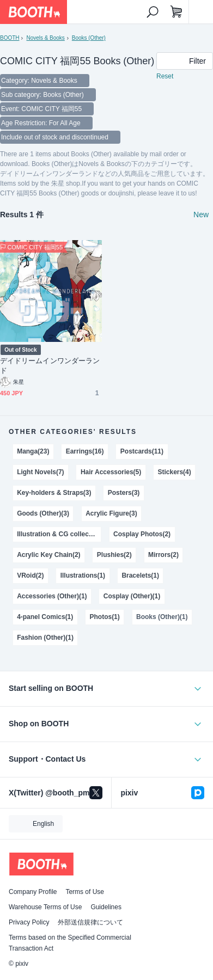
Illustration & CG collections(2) (59, 534)
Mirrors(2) (163, 555)
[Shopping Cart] (177, 12)
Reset (165, 76)
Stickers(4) (175, 472)
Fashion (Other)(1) (45, 638)
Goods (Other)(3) (43, 513)
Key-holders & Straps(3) (54, 493)
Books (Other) (89, 38)
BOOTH (10, 38)
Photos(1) (105, 617)
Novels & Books (45, 38)
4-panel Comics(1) (45, 617)
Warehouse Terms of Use (45, 907)
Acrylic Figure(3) (111, 513)
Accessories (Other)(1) (52, 596)
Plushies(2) (114, 555)
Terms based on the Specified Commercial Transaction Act (70, 943)
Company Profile (33, 892)
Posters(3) (124, 493)
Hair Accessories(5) (111, 472)
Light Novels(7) (40, 472)
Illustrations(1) (83, 575)
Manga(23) (33, 451)
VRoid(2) (30, 575)
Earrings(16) (85, 451)
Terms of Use (85, 892)
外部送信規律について (90, 922)
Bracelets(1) (140, 575)
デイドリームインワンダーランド (50, 366)
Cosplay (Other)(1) (132, 596)
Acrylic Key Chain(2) (48, 555)
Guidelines (106, 907)
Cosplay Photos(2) (142, 534)
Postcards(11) (142, 451)
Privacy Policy (29, 922)
